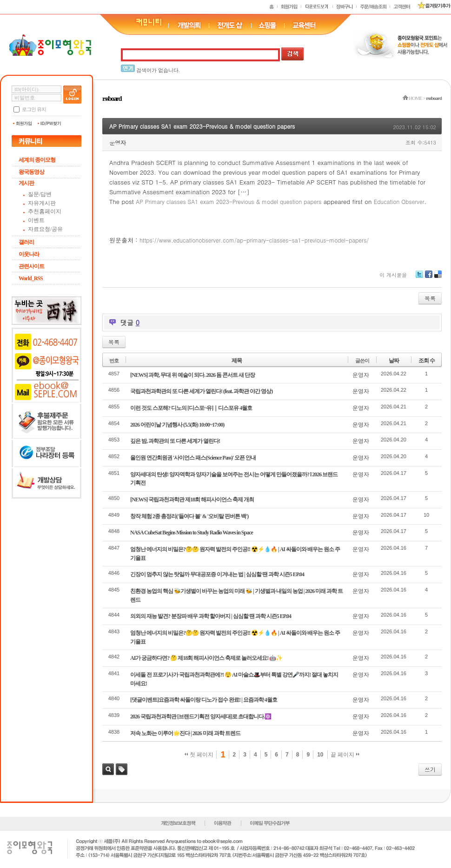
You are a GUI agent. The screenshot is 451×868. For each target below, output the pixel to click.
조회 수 (427, 361)
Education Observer (399, 201)
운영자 (118, 142)
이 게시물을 (393, 275)
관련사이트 (31, 266)
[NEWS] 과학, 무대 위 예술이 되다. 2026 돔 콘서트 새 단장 (192, 375)
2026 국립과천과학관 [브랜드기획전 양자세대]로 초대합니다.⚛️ (201, 717)
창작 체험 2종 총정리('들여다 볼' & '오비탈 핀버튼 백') (189, 516)
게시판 (26, 183)
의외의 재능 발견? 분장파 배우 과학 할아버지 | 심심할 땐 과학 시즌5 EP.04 (211, 616)
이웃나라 (29, 254)
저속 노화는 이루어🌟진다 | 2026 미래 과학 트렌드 (185, 733)
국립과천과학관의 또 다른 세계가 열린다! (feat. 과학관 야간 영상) (201, 391)
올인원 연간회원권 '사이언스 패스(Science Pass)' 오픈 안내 (193, 458)
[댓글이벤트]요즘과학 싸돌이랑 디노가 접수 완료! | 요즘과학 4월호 (204, 700)
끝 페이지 (345, 755)
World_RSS (31, 278)
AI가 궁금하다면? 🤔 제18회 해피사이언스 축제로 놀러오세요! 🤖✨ (206, 658)
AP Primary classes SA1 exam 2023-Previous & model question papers (202, 126)
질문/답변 (40, 194)
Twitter (419, 278)
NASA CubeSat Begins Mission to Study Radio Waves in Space (192, 533)
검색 (108, 769)
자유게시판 (42, 203)
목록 (430, 298)
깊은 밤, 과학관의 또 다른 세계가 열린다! (175, 441)
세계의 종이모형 (37, 160)
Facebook (429, 278)
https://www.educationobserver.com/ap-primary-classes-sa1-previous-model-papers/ (254, 240)
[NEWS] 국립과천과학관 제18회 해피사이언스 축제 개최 (192, 500)
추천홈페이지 (45, 211)
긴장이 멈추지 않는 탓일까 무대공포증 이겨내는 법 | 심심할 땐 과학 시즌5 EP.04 (217, 574)
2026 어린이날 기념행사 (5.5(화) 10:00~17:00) (177, 425)
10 (320, 755)
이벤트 (36, 220)
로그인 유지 (34, 109)
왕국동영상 (31, 172)
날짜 (394, 361)
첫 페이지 (199, 755)
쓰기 (430, 769)
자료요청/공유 (45, 229)
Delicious (438, 278)
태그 (122, 769)
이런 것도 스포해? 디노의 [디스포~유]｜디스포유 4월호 (191, 408)
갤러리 (26, 242)
